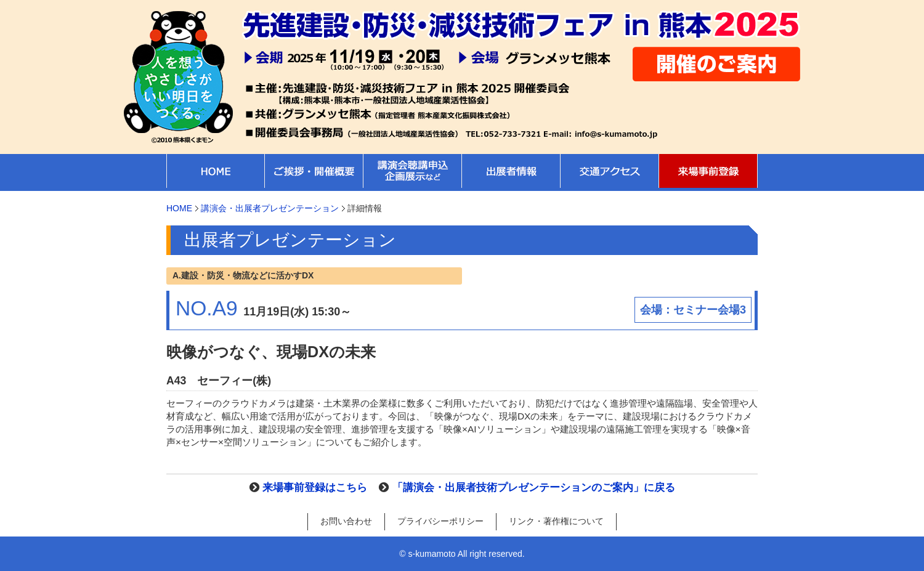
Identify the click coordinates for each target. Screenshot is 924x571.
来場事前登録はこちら (315, 488)
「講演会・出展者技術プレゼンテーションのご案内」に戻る (534, 488)
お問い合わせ (346, 521)
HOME (179, 208)
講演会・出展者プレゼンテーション (270, 208)
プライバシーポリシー (440, 521)
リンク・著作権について (556, 521)
